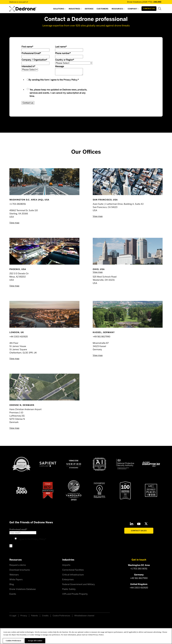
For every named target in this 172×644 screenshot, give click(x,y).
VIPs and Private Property (75, 594)
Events (13, 594)
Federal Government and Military (79, 584)
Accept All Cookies (35, 641)
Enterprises (68, 579)
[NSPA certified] (125, 464)
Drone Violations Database (23, 589)
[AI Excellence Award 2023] (99, 464)
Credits (45, 616)
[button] (59, 10)
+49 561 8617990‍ (102, 337)
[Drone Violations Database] (140, 2)
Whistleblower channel (84, 616)
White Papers (16, 579)
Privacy (24, 616)
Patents (35, 616)
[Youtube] (139, 524)
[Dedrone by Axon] (23, 8)
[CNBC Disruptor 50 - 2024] (151, 464)
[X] (146, 524)
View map (14, 223)
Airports (66, 565)
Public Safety (69, 589)
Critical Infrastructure (73, 575)
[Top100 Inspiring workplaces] (125, 490)
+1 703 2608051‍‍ (18, 204)
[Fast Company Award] (100, 490)
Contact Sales (139, 531)
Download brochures (20, 570)
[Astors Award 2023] (74, 490)
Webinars (14, 575)
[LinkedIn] (132, 524)
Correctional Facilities (73, 570)
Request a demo (18, 565)
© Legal (13, 616)
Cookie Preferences (61, 616)
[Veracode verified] (74, 464)
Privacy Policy (70, 80)
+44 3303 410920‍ (19, 337)
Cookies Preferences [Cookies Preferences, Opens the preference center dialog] (13, 641)
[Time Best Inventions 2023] (48, 490)
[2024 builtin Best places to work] (151, 490)
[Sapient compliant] (48, 464)
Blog (12, 584)
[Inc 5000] (22, 490)
